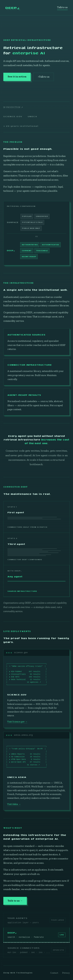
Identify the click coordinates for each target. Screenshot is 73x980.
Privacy (66, 973)
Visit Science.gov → (17, 722)
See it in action (17, 77)
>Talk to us (44, 77)
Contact (54, 973)
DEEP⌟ (12, 8)
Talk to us (62, 7)
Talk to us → (15, 901)
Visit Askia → (14, 805)
